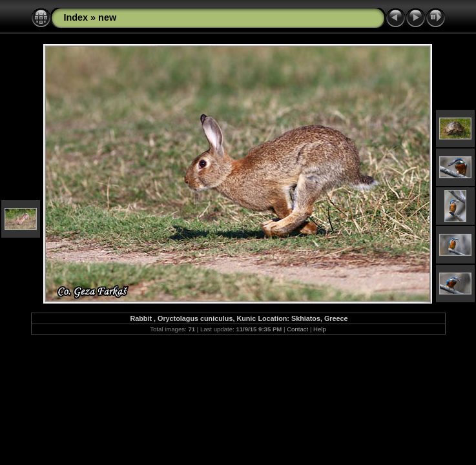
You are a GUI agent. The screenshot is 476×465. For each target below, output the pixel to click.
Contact (297, 329)
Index (76, 17)
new (107, 17)
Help (320, 329)
